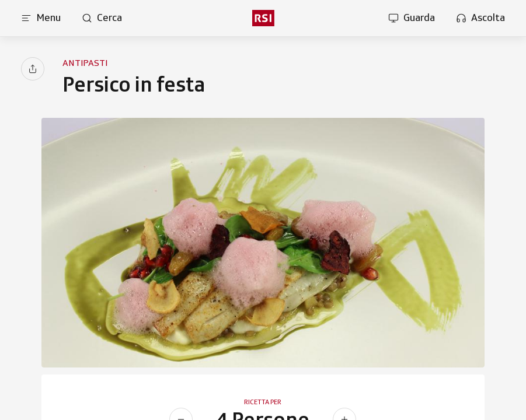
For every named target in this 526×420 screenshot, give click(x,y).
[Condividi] (33, 69)
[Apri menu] (41, 18)
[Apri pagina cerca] (102, 18)
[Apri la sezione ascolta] (480, 18)
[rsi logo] (263, 18)
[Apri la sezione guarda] (412, 18)
